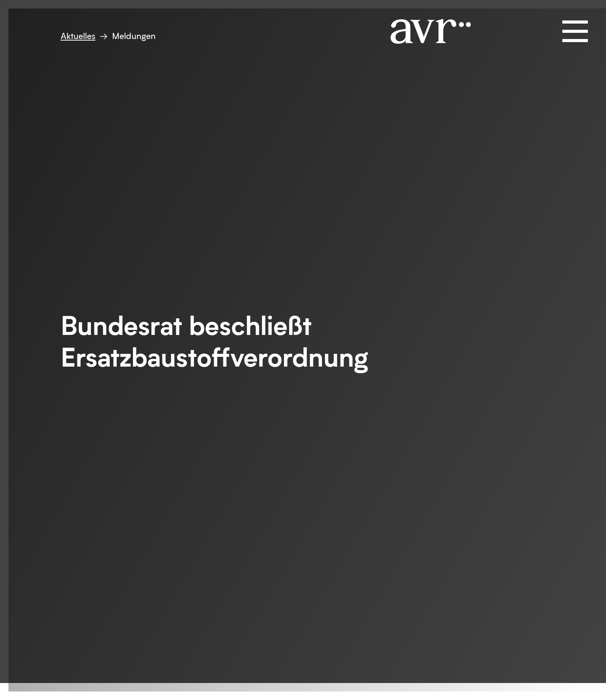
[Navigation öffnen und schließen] (575, 31)
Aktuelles (78, 36)
